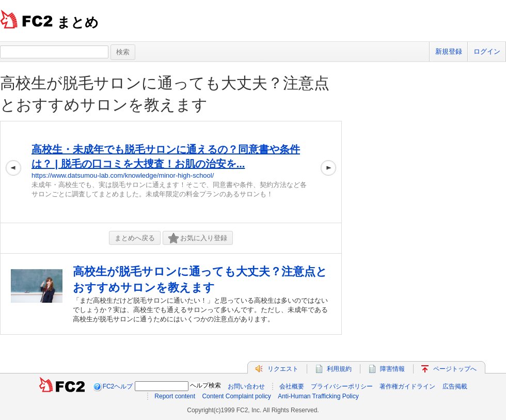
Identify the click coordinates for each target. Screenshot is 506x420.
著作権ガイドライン (407, 386)
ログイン (487, 51)
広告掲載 (455, 386)
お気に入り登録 (198, 238)
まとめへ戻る (135, 238)
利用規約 (339, 369)
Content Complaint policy (236, 396)
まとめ (78, 22)
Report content (175, 396)
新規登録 (449, 51)
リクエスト (283, 369)
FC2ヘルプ (118, 386)
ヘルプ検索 (205, 385)
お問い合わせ (246, 386)
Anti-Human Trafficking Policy (318, 396)
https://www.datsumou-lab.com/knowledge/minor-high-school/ (123, 175)
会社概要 (292, 386)
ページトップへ (455, 369)
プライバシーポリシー (342, 386)
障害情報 (392, 369)
